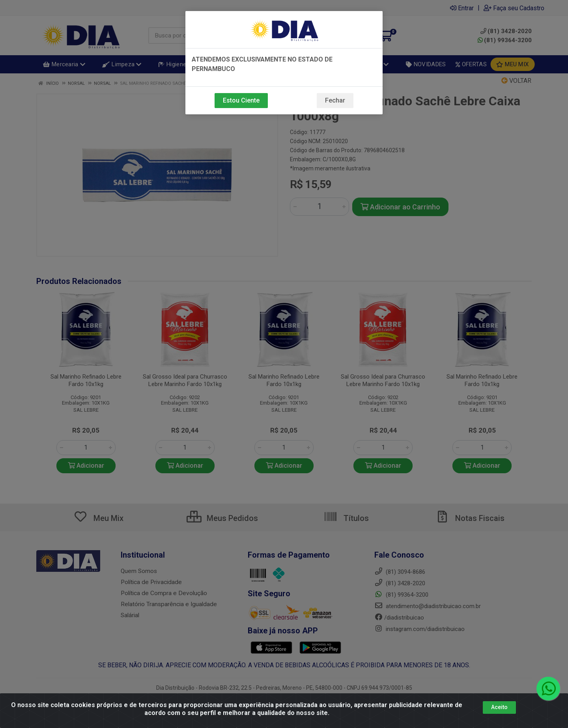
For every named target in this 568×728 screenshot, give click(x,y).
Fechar (335, 100)
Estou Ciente (241, 100)
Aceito (499, 707)
